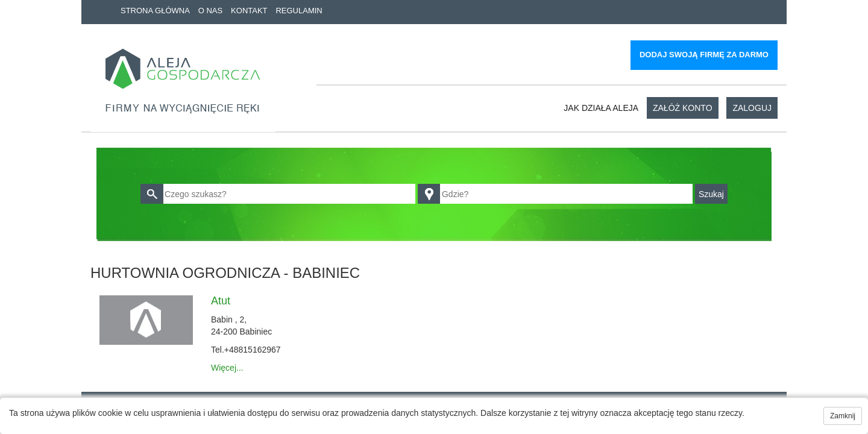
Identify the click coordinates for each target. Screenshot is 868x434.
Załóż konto (683, 108)
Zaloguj (752, 108)
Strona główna (155, 11)
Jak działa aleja (601, 108)
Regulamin (299, 11)
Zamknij (843, 416)
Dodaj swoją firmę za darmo (704, 55)
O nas (210, 11)
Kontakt (249, 11)
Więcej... (227, 368)
